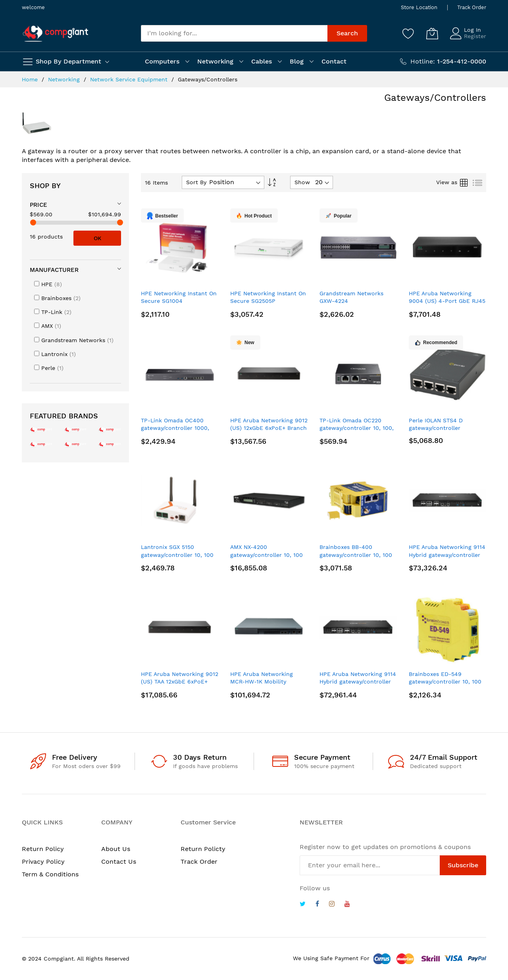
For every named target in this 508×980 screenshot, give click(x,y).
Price (38, 205)
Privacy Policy (43, 862)
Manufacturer (54, 270)
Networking (215, 61)
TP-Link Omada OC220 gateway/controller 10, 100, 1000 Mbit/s (357, 428)
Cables (262, 61)
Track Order (472, 7)
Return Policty (203, 849)
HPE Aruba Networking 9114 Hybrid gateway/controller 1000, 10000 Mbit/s (447, 555)
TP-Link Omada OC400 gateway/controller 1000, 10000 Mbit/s (175, 428)
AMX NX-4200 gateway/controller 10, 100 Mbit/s (267, 555)
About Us (116, 849)
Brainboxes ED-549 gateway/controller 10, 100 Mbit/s (445, 682)
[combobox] (234, 33)
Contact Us (119, 862)
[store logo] (56, 34)
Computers (162, 61)
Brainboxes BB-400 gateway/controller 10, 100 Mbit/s (356, 555)
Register (475, 36)
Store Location (419, 7)
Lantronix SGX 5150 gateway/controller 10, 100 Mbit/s (177, 555)
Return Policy (43, 849)
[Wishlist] (408, 33)
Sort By (196, 182)
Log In (472, 30)
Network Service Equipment (130, 79)
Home (31, 79)
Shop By (45, 186)
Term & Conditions (50, 874)
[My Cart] (432, 33)
